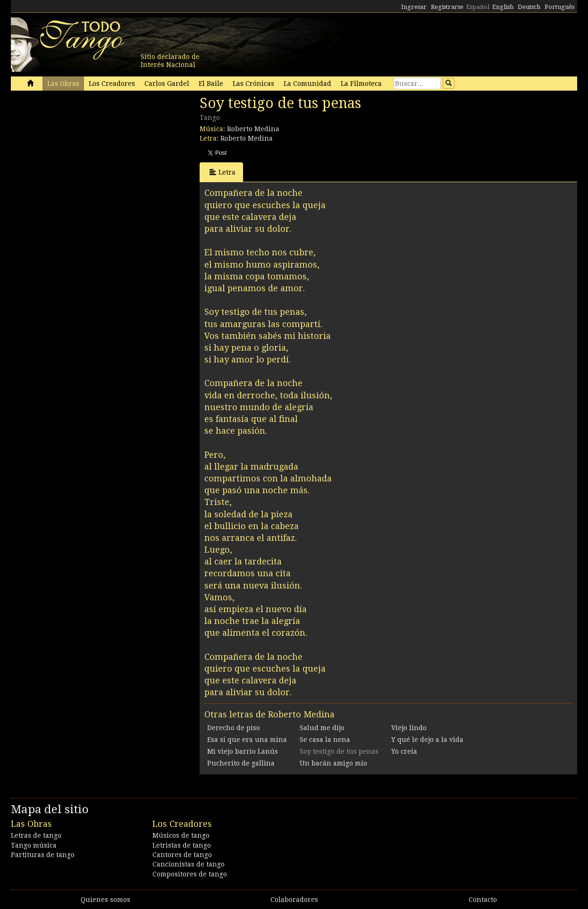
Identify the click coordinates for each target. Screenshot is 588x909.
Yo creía (404, 751)
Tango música (34, 845)
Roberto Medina (253, 129)
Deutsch (529, 7)
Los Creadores (112, 84)
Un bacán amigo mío (333, 763)
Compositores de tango (190, 874)
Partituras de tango (43, 855)
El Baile (211, 84)
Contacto (483, 900)
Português (559, 7)
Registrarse (447, 7)
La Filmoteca (361, 84)
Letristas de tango (182, 845)
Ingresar (414, 7)
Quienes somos (105, 900)
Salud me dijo (322, 728)
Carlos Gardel (167, 84)
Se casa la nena (325, 740)
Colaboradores (294, 900)
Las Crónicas (253, 84)
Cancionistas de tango (189, 864)
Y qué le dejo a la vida (427, 740)
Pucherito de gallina (241, 763)
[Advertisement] (82, 160)
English (503, 7)
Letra (223, 172)
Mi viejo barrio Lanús (243, 751)
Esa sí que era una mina (247, 740)
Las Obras (63, 84)
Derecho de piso (234, 728)
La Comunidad (307, 84)
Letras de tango (36, 835)
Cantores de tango (182, 855)
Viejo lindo (409, 728)
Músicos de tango (181, 835)
